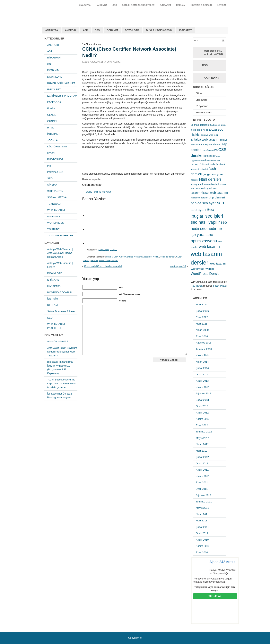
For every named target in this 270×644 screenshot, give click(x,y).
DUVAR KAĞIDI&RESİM (159, 30)
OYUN (51, 153)
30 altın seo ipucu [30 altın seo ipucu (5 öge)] (217, 125)
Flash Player (220, 286)
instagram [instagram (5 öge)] (196, 184)
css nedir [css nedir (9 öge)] (210, 156)
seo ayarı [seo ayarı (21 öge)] (198, 210)
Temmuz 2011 (204, 502)
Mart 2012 (202, 451)
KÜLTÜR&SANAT (57, 147)
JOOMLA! (53, 140)
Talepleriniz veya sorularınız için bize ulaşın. (215, 589)
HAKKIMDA (101, 5)
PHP (50, 166)
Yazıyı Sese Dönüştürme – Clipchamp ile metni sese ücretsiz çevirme (62, 383)
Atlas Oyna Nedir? (58, 341)
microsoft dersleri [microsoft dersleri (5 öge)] (200, 198)
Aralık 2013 (202, 381)
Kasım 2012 (203, 419)
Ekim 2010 (202, 552)
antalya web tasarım (68, 15)
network (94, 260)
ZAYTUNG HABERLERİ (61, 235)
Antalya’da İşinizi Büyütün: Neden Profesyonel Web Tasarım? (62, 352)
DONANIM (112, 30)
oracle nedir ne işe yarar (98, 192)
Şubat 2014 (202, 368)
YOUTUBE (53, 229)
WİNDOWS (54, 217)
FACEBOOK (54, 102)
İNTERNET (54, 134)
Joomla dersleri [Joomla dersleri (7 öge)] (210, 184)
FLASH (51, 108)
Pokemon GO (55, 172)
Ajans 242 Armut (222, 562)
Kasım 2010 (203, 546)
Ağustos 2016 (204, 343)
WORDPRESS (56, 223)
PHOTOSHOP (55, 159)
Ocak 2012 (202, 463)
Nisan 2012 (202, 444)
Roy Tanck (197, 286)
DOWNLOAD (132, 30)
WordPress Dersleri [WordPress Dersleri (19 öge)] (206, 274)
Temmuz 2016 (204, 349)
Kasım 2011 (203, 476)
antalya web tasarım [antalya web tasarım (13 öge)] (205, 139)
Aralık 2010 (202, 540)
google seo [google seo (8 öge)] (209, 174)
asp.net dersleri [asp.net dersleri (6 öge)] (213, 144)
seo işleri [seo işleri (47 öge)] (214, 216)
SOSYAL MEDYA (57, 197)
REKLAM (181, 5)
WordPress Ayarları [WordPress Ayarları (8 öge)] (202, 269)
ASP (85, 30)
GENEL (52, 115)
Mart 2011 (202, 521)
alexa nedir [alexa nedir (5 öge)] (202, 130)
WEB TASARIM (56, 210)
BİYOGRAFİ (54, 58)
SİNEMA (52, 185)
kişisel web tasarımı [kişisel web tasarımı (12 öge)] (214, 193)
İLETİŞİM (221, 5)
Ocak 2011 (202, 533)
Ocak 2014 (202, 374)
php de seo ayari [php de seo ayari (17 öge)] (204, 203)
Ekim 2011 (202, 482)
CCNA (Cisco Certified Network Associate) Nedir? (136, 257)
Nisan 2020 (202, 330)
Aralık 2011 (202, 470)
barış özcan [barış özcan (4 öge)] (207, 150)
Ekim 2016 (202, 336)
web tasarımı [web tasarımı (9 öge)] (218, 264)
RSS (205, 65)
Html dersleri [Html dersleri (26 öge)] (210, 179)
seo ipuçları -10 (178, 266)
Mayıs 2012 (202, 438)
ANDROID (70, 30)
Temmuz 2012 (204, 432)
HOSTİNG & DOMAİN (201, 5)
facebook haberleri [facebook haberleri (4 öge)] (199, 169)
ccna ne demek (168, 257)
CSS (97, 30)
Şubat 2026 (202, 311)
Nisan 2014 (202, 362)
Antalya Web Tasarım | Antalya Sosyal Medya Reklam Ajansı (60, 253)
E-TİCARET (165, 5)
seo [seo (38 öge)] (220, 203)
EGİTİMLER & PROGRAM (62, 96)
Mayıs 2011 (202, 508)
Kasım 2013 (203, 387)
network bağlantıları (109, 260)
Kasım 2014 (203, 355)
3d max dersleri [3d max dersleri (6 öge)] (199, 125)
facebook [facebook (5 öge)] (220, 164)
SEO (115, 5)
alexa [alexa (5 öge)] (194, 130)
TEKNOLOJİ (54, 204)
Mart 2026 (202, 305)
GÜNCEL (53, 121)
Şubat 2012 (202, 457)
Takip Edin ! (211, 78)
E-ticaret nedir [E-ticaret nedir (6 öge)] (207, 164)
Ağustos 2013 (204, 393)
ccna (109, 257)
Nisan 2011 (202, 514)
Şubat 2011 (202, 527)
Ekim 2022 (202, 317)
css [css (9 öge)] (215, 150)
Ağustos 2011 (204, 495)
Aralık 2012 (202, 413)
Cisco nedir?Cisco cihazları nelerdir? (103, 266)
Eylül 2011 (202, 489)
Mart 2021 (202, 324)
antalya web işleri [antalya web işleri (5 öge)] (210, 135)
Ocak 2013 (202, 406)
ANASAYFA (85, 5)
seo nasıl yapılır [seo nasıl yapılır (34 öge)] (205, 222)
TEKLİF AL (215, 596)
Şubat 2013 (202, 400)
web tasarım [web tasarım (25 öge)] (209, 247)
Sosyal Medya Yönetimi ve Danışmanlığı (223, 572)
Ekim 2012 (202, 425)
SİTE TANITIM (55, 191)
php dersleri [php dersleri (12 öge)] (217, 197)
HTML (51, 128)
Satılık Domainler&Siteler (138, 5)
